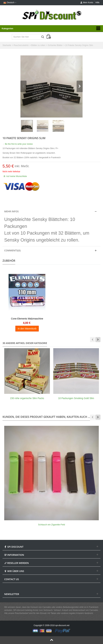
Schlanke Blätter (55, 45)
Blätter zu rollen (38, 45)
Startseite (7, 45)
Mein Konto (87, 3)
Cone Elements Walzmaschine (27, 319)
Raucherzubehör (21, 45)
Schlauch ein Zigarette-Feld (51, 525)
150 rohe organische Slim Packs (27, 398)
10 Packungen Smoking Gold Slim (76, 398)
